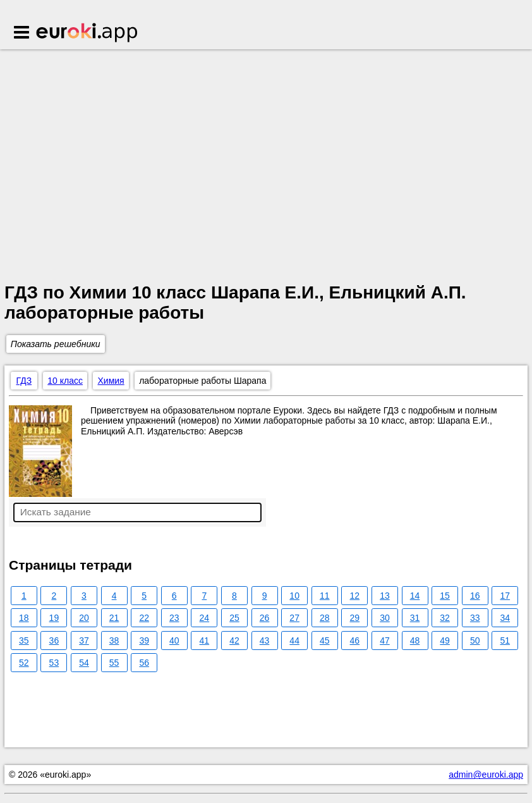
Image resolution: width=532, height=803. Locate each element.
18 (24, 618)
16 (475, 596)
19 (54, 618)
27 (294, 618)
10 (294, 596)
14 (415, 596)
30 (385, 618)
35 (24, 641)
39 (144, 641)
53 (54, 663)
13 (385, 596)
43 (265, 641)
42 (234, 641)
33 (475, 618)
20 (84, 618)
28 (325, 618)
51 (505, 641)
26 (265, 618)
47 (385, 641)
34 (505, 618)
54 (84, 663)
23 (174, 618)
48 (415, 641)
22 (144, 618)
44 (294, 641)
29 (355, 618)
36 (54, 641)
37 (84, 641)
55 (114, 663)
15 (445, 596)
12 (355, 596)
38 (114, 641)
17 (505, 596)
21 (114, 618)
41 (205, 641)
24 (205, 618)
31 (415, 618)
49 (445, 641)
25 (234, 618)
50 (475, 641)
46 (355, 641)
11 (325, 596)
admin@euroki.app (486, 775)
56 (144, 663)
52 (24, 663)
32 (445, 618)
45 (325, 641)
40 (174, 641)
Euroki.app (88, 34)
